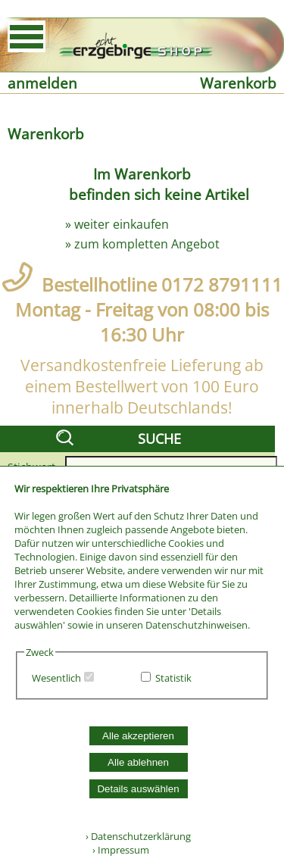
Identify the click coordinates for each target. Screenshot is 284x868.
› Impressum (117, 850)
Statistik (173, 678)
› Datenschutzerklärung (138, 836)
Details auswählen (138, 789)
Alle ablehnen (138, 762)
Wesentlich (56, 678)
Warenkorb (238, 83)
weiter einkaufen (122, 224)
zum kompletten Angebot (147, 244)
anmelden (42, 83)
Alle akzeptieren (138, 736)
